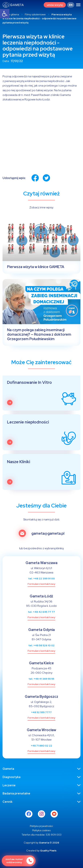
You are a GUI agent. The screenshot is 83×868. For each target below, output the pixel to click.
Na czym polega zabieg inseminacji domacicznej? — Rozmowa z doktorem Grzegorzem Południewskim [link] (39, 334)
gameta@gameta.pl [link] (48, 534)
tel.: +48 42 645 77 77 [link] (41, 612)
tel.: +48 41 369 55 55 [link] (41, 679)
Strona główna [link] (11, 14)
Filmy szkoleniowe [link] (35, 14)
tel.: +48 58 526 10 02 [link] (41, 645)
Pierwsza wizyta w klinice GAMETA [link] (36, 267)
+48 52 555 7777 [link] (41, 712)
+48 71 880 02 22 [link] (41, 746)
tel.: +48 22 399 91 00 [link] (41, 578)
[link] (5, 14)
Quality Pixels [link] (48, 851)
